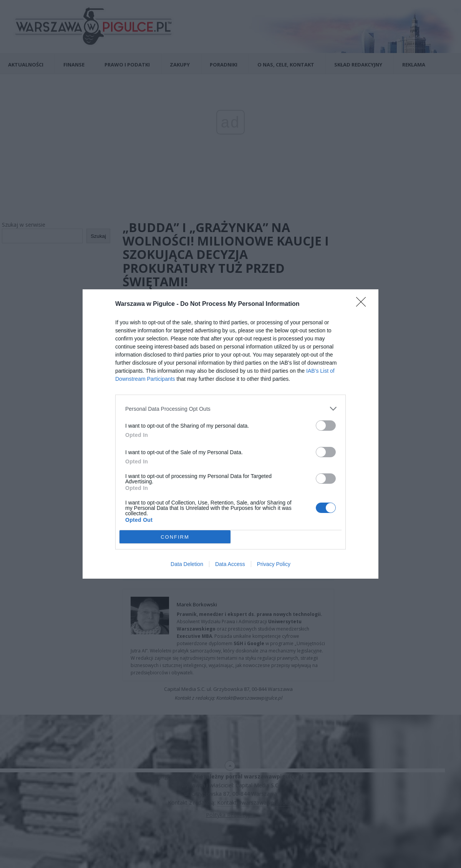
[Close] (363, 304)
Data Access (230, 564)
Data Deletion (187, 564)
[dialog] (230, 434)
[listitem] (230, 409)
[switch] (326, 426)
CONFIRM (175, 537)
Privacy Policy (274, 564)
